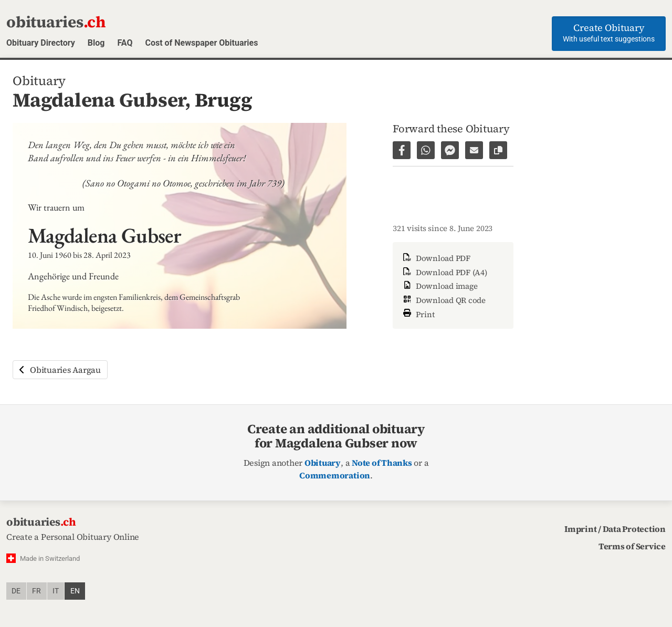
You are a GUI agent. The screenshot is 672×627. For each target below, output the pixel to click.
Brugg (224, 100)
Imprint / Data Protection (615, 529)
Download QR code (443, 300)
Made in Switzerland (50, 558)
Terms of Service (632, 546)
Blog (96, 43)
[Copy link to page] (498, 150)
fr (36, 591)
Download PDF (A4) (444, 272)
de (16, 591)
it (56, 591)
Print (418, 313)
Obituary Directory (41, 43)
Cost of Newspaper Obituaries (201, 43)
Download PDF (436, 258)
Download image (439, 286)
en (75, 591)
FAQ (125, 43)
